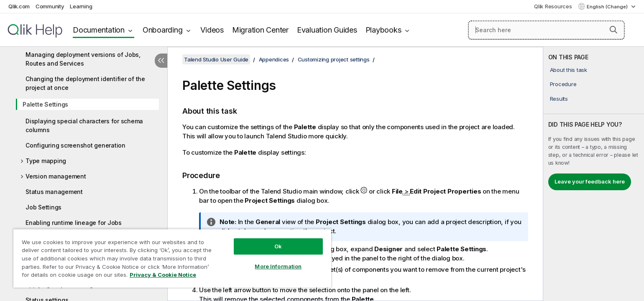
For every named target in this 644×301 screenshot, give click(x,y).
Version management (56, 176)
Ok (278, 246)
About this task (569, 70)
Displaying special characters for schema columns (84, 125)
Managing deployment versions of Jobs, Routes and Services (83, 59)
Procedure (563, 84)
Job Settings (43, 207)
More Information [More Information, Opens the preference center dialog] (278, 266)
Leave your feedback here (590, 181)
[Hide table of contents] (161, 61)
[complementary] (594, 174)
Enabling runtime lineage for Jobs (74, 223)
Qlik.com (19, 6)
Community (50, 6)
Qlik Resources (553, 6)
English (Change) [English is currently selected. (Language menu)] (608, 7)
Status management (54, 192)
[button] (613, 30)
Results (559, 99)
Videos (212, 30)
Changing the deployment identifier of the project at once (85, 83)
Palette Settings (45, 104)
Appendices (274, 59)
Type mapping (46, 161)
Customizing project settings (334, 59)
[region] (172, 258)
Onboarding (163, 30)
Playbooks (383, 30)
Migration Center (260, 30)
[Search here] (546, 30)
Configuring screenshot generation (75, 145)
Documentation (99, 30)
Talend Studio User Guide (216, 59)
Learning (81, 6)
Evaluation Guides (327, 30)
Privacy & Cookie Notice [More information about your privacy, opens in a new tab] (163, 275)
